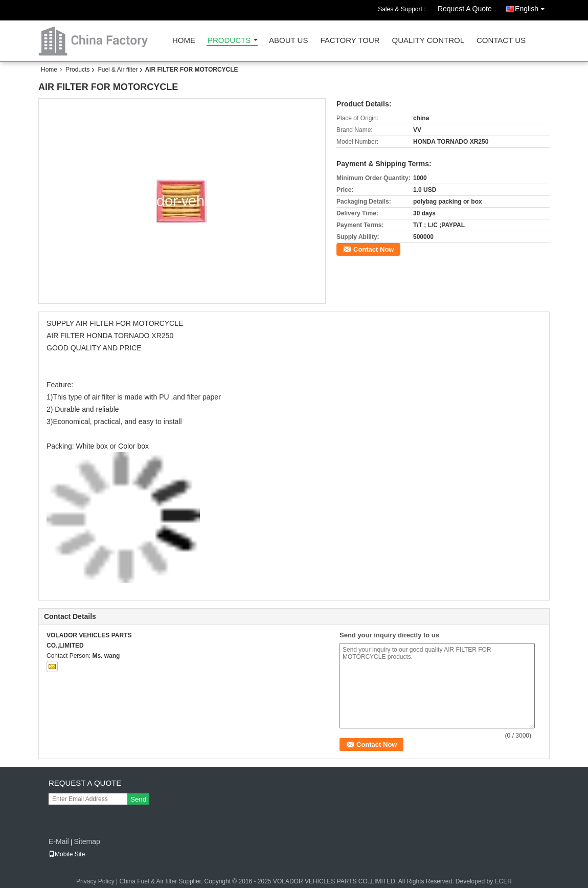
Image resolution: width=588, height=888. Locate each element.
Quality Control (428, 41)
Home (184, 41)
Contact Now (374, 249)
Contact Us (501, 41)
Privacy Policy (95, 881)
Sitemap (87, 841)
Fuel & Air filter (118, 70)
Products (229, 41)
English (532, 7)
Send (138, 799)
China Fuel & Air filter (149, 881)
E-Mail (59, 841)
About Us (288, 41)
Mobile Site (67, 854)
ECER (503, 881)
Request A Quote (465, 9)
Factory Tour (350, 41)
